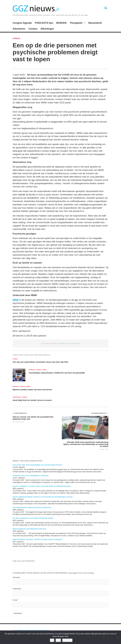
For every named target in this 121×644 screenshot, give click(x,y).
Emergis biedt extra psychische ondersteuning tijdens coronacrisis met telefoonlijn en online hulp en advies (86, 444)
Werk (45, 370)
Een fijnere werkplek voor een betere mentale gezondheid (33, 518)
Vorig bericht (21, 413)
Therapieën (76, 23)
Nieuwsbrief (95, 23)
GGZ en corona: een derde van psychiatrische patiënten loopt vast (33, 418)
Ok (52, 640)
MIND (16, 300)
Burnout (32, 370)
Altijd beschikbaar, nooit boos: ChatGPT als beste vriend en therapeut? (37, 539)
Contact (33, 29)
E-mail (15, 600)
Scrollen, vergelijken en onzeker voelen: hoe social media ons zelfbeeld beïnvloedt (41, 486)
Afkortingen (47, 29)
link (78, 344)
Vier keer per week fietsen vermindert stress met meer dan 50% (40, 362)
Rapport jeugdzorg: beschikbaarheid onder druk (29, 529)
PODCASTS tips (44, 23)
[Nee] (118, 637)
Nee (58, 640)
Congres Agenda (22, 23)
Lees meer (67, 640)
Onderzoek (17, 397)
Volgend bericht (99, 413)
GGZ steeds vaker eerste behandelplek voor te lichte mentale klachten (37, 465)
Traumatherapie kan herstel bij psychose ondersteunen (32, 508)
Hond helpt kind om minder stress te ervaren (32, 400)
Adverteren (19, 29)
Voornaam (16, 577)
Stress (16, 38)
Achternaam (17, 589)
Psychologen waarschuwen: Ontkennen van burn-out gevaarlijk (57, 373)
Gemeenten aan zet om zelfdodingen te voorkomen (31, 476)
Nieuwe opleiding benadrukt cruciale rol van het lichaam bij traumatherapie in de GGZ (43, 497)
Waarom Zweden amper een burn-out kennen (32, 390)
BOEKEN (61, 23)
